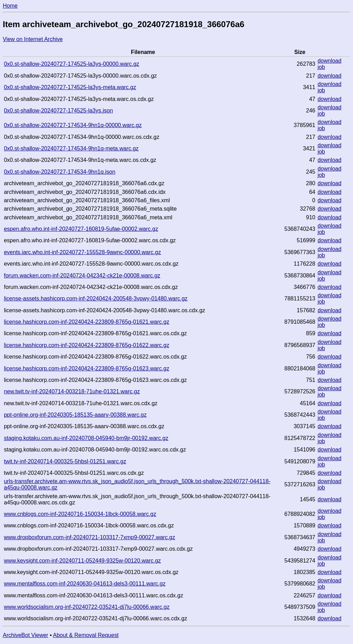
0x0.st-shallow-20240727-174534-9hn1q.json (60, 172)
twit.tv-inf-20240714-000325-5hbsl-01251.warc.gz (65, 461)
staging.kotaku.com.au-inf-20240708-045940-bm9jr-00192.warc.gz (86, 438)
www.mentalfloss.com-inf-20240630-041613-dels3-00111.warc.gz (85, 584)
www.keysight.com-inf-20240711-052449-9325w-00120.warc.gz (82, 561)
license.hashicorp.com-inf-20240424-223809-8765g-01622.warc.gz (87, 345)
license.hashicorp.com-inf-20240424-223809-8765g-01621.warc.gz (87, 322)
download (330, 61)
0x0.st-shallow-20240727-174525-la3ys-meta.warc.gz (70, 87)
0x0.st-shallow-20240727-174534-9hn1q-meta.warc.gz (71, 148)
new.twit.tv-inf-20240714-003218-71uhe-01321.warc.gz (72, 391)
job (321, 67)
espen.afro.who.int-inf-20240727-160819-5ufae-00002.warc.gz (81, 229)
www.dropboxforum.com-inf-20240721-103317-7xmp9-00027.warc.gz (89, 537)
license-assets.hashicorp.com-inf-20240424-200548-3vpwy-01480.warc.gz (96, 299)
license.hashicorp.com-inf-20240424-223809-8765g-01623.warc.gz (87, 368)
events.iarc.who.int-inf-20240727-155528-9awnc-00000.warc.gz (82, 252)
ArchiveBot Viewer (25, 635)
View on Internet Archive (33, 39)
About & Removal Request (86, 635)
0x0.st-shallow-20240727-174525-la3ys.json (58, 111)
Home (10, 6)
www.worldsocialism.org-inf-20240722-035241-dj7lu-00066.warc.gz (87, 607)
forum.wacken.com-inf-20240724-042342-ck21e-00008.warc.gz (82, 276)
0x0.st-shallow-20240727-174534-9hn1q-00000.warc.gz (73, 125)
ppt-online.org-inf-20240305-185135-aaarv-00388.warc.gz (75, 415)
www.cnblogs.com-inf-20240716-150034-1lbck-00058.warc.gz (80, 514)
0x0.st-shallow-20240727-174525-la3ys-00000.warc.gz (72, 64)
